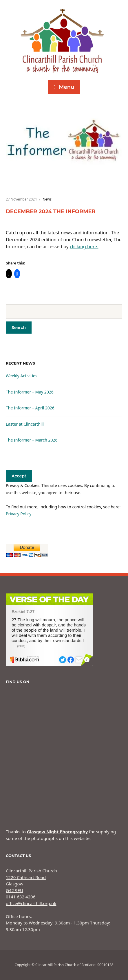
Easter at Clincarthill (25, 424)
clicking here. (84, 247)
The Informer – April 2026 (30, 408)
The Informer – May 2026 (30, 392)
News (47, 199)
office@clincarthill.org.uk (31, 903)
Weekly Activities (22, 376)
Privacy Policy (19, 514)
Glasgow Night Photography (57, 832)
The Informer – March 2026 (32, 440)
